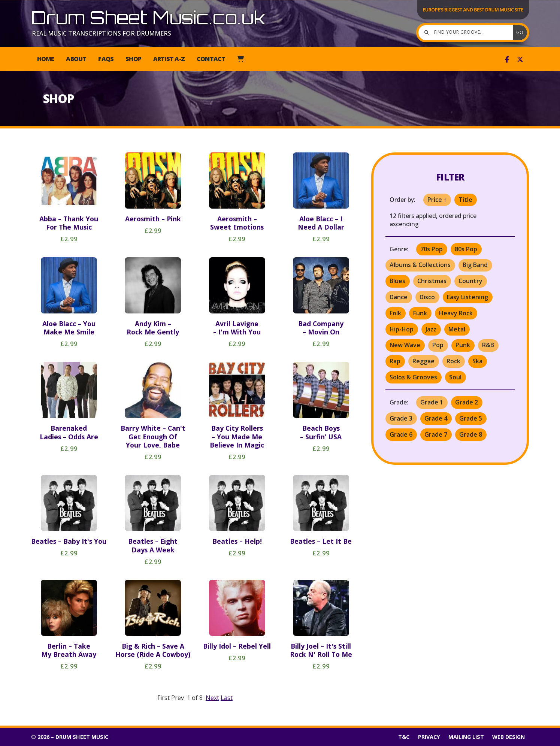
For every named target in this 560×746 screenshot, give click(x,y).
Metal (457, 329)
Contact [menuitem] (211, 59)
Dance (399, 297)
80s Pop (466, 249)
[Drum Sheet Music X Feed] (520, 60)
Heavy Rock (456, 313)
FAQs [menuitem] (106, 59)
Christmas (432, 281)
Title (465, 200)
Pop (438, 345)
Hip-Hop (402, 329)
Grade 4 (436, 418)
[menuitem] (240, 59)
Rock (453, 361)
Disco (427, 297)
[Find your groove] (467, 33)
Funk (420, 313)
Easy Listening (467, 297)
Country (470, 281)
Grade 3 (401, 418)
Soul (455, 377)
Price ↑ (437, 200)
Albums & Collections (420, 265)
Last (227, 698)
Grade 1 (432, 402)
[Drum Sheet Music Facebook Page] (507, 60)
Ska (477, 361)
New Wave (405, 345)
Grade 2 (467, 402)
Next (212, 698)
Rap (395, 361)
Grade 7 (436, 434)
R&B (488, 345)
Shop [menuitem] (133, 59)
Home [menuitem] (46, 59)
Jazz (431, 329)
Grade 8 (471, 434)
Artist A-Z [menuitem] (169, 59)
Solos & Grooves (413, 377)
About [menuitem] (76, 59)
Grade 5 (471, 418)
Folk (395, 313)
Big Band (475, 265)
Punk (463, 345)
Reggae (423, 361)
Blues (397, 281)
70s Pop (432, 249)
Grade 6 (401, 434)
